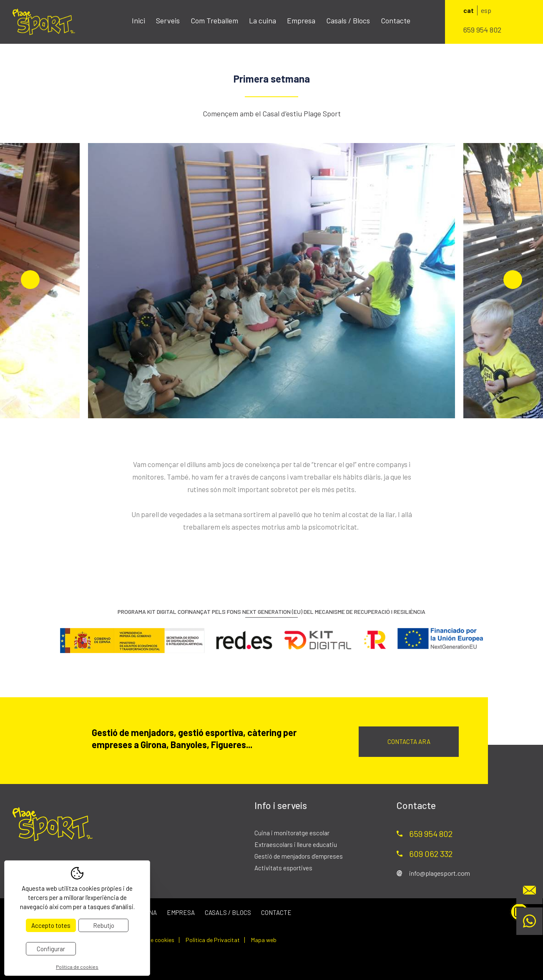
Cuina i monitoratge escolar (292, 833)
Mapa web (264, 940)
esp (486, 10)
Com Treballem (214, 20)
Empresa (301, 20)
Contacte (396, 20)
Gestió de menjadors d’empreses (299, 856)
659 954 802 (482, 30)
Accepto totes (51, 925)
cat (469, 10)
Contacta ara (409, 741)
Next (513, 280)
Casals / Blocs (348, 20)
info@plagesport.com (440, 873)
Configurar (51, 949)
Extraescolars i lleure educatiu (296, 844)
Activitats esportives (283, 868)
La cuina (263, 20)
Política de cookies (150, 940)
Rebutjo (104, 925)
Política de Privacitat (213, 940)
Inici (138, 20)
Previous (30, 280)
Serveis (168, 20)
